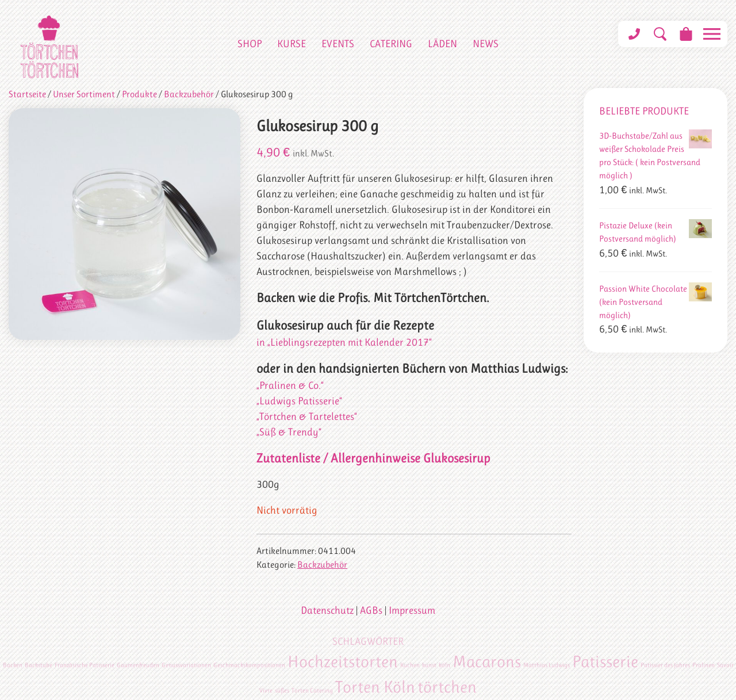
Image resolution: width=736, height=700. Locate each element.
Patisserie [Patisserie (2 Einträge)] (605, 661)
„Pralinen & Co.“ (290, 385)
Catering (391, 44)
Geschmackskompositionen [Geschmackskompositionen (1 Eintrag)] (249, 665)
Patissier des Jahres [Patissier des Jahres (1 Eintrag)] (665, 665)
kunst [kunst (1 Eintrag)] (429, 665)
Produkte (139, 94)
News (486, 44)
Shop (250, 44)
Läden (442, 44)
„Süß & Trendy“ (289, 432)
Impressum (412, 610)
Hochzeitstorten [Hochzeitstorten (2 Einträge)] (343, 661)
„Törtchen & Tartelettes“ (307, 416)
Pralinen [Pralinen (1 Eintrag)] (704, 665)
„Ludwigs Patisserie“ (299, 401)
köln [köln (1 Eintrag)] (444, 665)
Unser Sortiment (84, 94)
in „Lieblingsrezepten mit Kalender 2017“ (344, 342)
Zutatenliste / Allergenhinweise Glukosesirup (373, 458)
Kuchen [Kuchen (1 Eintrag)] (410, 665)
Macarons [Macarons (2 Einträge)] (487, 661)
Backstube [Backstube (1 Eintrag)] (39, 665)
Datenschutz (327, 610)
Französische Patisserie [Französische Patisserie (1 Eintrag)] (85, 665)
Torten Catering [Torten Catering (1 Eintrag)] (312, 691)
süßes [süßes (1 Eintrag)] (282, 691)
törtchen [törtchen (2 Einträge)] (447, 687)
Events (338, 44)
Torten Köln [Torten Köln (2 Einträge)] (375, 687)
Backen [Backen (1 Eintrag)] (13, 665)
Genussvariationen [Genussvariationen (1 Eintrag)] (186, 665)
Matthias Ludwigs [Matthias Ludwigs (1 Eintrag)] (547, 665)
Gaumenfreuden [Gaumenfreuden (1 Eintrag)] (138, 665)
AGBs (371, 610)
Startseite (27, 94)
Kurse (292, 44)
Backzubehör (189, 94)
